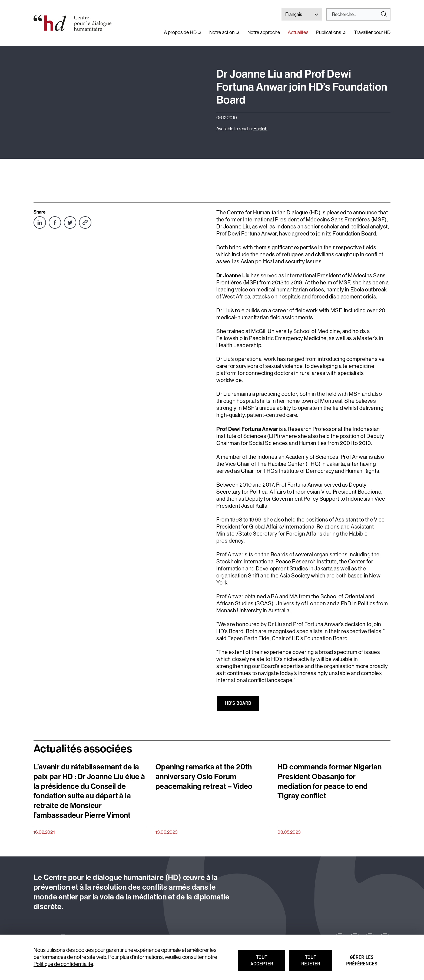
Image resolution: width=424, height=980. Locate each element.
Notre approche (264, 32)
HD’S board (238, 703)
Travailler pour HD (372, 32)
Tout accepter (268, 963)
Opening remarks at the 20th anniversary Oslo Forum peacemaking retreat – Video (204, 777)
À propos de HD (180, 32)
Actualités (298, 32)
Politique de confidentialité (63, 964)
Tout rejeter (317, 963)
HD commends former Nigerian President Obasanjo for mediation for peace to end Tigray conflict (330, 781)
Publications (329, 32)
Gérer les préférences (363, 963)
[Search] (356, 14)
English (260, 129)
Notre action (222, 32)
